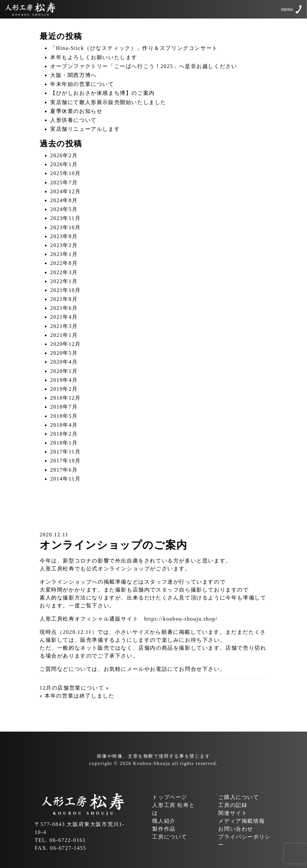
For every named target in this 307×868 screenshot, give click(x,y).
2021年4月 (64, 317)
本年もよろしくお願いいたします (94, 57)
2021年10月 (66, 290)
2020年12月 (66, 344)
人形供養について (73, 120)
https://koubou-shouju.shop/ (181, 619)
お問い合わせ (236, 829)
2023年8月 (64, 236)
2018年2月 (64, 434)
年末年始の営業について (82, 84)
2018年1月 (64, 443)
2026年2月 (64, 155)
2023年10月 (66, 227)
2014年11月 (65, 479)
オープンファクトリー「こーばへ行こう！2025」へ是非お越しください (144, 66)
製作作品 (164, 829)
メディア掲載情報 (241, 821)
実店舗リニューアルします (85, 129)
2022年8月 (64, 263)
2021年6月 (64, 308)
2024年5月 (64, 209)
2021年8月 (64, 299)
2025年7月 (64, 182)
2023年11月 (65, 218)
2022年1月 (64, 281)
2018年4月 (64, 425)
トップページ (170, 797)
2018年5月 (64, 416)
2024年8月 (64, 200)
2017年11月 (65, 452)
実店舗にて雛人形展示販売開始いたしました (108, 102)
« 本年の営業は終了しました (77, 696)
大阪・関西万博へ (73, 75)
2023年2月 (64, 245)
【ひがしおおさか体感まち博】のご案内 (102, 93)
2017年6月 (64, 470)
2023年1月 (64, 254)
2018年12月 (66, 398)
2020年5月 (64, 353)
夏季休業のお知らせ (76, 111)
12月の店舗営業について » (74, 688)
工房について (170, 837)
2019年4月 (64, 380)
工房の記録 (233, 805)
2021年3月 (64, 326)
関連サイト (233, 813)
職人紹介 (164, 821)
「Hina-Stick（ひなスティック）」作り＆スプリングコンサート (134, 48)
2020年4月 (64, 362)
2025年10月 (66, 173)
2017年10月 (66, 461)
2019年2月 (64, 389)
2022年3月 (64, 272)
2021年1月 (64, 335)
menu (287, 9)
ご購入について (239, 797)
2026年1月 (64, 164)
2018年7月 (64, 407)
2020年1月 (64, 371)
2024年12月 (66, 191)
